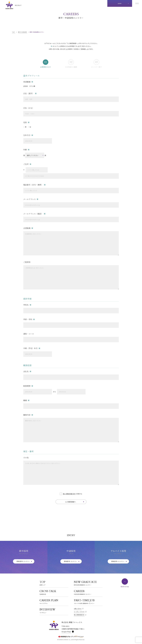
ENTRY (120, 3)
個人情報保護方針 (69, 494)
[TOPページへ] (14, 5)
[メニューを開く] (137, 3)
